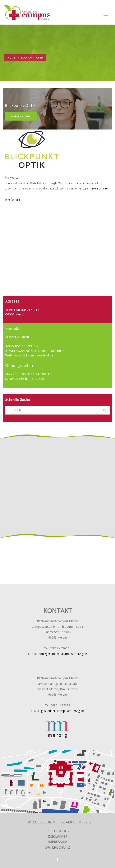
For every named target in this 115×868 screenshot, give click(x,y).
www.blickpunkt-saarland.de (33, 355)
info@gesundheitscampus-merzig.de (62, 654)
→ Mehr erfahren (99, 189)
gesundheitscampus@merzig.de (62, 711)
